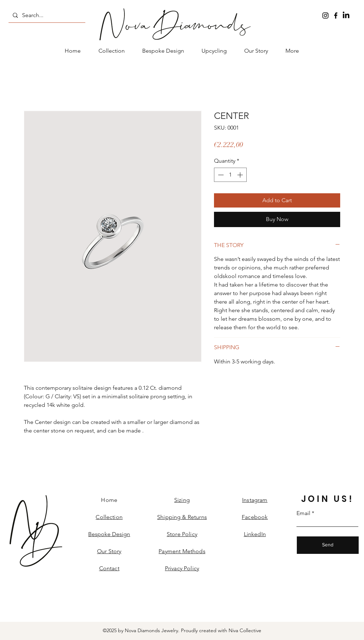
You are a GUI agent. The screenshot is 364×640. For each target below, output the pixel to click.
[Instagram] (325, 15)
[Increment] (241, 175)
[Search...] (46, 15)
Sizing (182, 500)
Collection (109, 517)
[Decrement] (220, 175)
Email (303, 513)
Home (109, 500)
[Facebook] (336, 15)
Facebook (255, 517)
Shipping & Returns (182, 517)
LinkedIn (255, 534)
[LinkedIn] (346, 15)
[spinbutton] (230, 175)
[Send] (328, 545)
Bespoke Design (109, 534)
